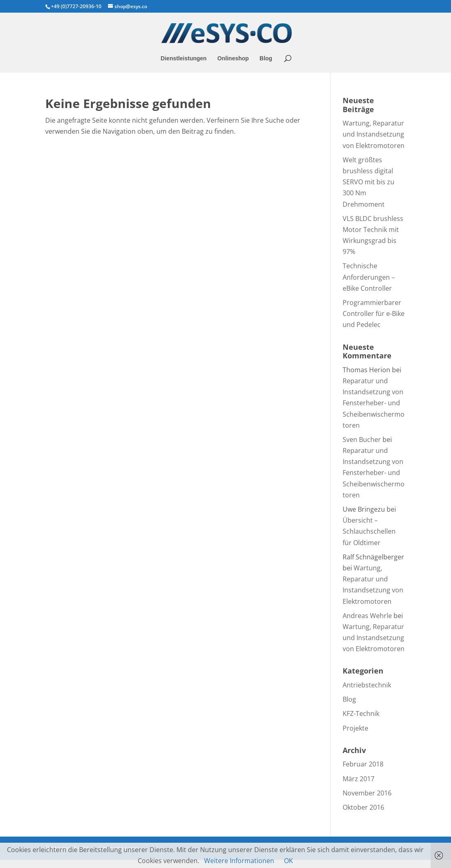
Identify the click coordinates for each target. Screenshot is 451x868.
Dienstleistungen (184, 59)
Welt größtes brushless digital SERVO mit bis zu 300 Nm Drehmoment (368, 182)
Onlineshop (233, 59)
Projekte (355, 728)
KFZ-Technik (361, 713)
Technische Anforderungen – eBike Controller (369, 277)
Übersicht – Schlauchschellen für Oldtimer (369, 531)
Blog (266, 59)
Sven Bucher (362, 440)
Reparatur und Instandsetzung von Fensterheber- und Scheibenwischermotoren (374, 403)
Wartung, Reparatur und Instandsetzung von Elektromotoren (374, 134)
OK (288, 861)
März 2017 (359, 779)
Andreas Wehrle (367, 616)
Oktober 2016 (363, 807)
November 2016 (367, 793)
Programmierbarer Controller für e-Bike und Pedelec (374, 314)
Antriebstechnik (367, 685)
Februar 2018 (363, 764)
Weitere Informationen (239, 861)
